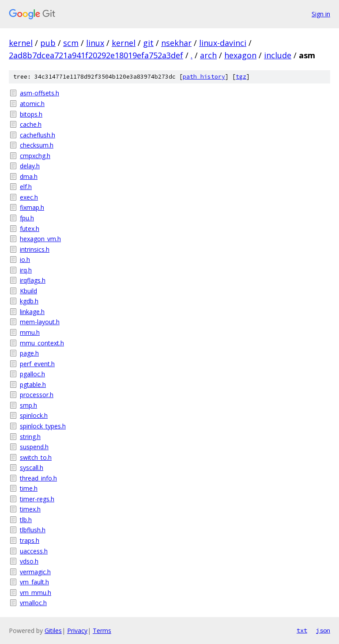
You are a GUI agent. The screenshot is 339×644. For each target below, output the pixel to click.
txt (302, 630)
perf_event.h (37, 364)
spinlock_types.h (43, 426)
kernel (21, 43)
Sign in (321, 14)
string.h (30, 437)
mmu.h (30, 332)
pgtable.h (33, 385)
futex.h (30, 229)
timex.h (30, 509)
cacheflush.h (38, 135)
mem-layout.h (40, 322)
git (148, 43)
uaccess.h (34, 551)
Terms (102, 631)
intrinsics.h (35, 249)
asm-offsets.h (40, 93)
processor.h (37, 395)
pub (48, 43)
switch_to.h (36, 457)
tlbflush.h (33, 530)
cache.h (31, 124)
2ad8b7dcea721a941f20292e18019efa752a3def (96, 55)
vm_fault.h (34, 582)
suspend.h (34, 447)
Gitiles (53, 631)
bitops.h (31, 114)
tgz (241, 77)
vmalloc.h (33, 603)
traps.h (30, 540)
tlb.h (26, 520)
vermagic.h (35, 572)
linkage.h (32, 312)
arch (208, 55)
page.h (29, 353)
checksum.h (37, 145)
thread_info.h (38, 478)
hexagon (240, 55)
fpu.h (27, 218)
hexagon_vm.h (40, 239)
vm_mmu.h (36, 593)
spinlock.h (34, 415)
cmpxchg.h (35, 156)
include (278, 55)
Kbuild (28, 291)
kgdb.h (29, 301)
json (323, 630)
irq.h (26, 270)
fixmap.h (32, 207)
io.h (25, 259)
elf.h (26, 187)
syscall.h (32, 468)
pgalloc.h (32, 374)
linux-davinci (223, 43)
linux (95, 43)
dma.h (29, 176)
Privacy (77, 631)
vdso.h (29, 561)
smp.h (28, 405)
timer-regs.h (37, 499)
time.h (29, 488)
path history (204, 77)
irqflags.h (33, 280)
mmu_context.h (42, 343)
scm (71, 43)
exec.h (29, 197)
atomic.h (32, 104)
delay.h (30, 166)
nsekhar (176, 43)
